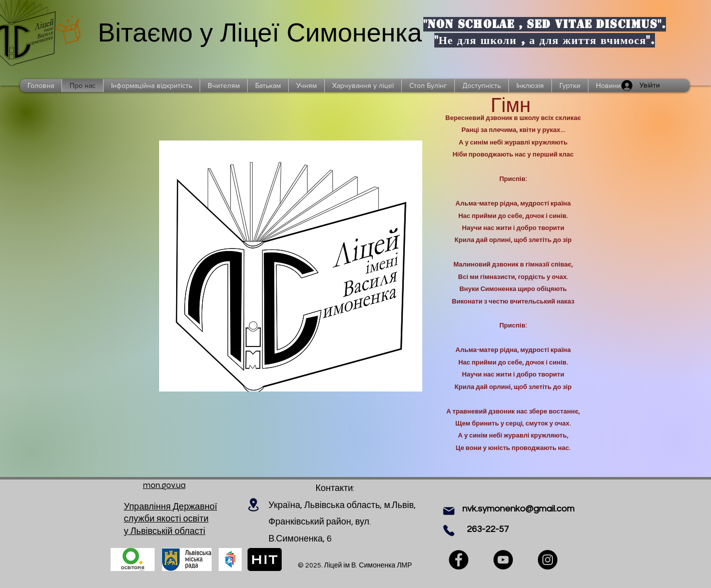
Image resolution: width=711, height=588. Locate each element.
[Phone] (449, 530)
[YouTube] (503, 560)
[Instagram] (548, 560)
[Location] (254, 505)
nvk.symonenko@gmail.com (518, 509)
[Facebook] (459, 560)
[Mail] (449, 511)
